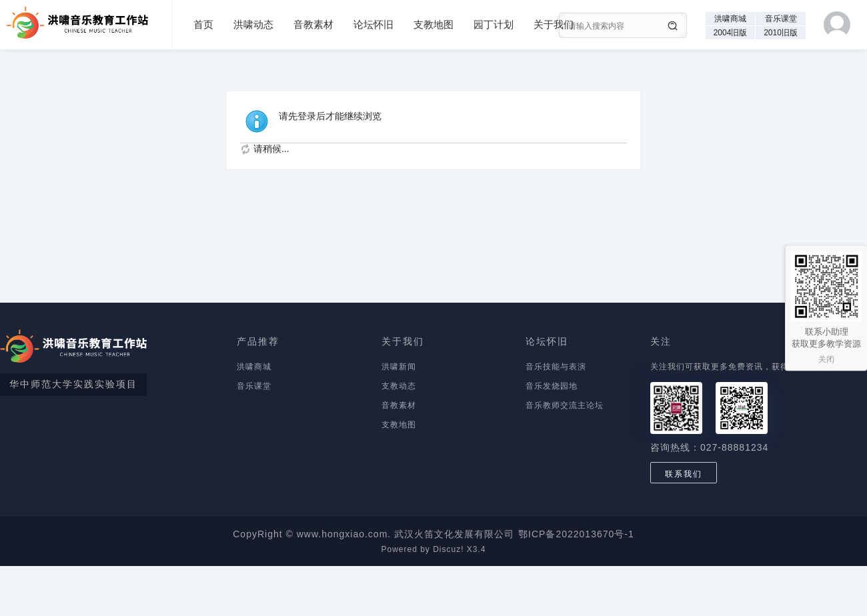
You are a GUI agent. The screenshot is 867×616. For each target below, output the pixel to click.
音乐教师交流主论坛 (565, 405)
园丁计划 (494, 24)
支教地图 (433, 24)
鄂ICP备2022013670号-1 (576, 534)
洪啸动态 (253, 24)
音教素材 (313, 24)
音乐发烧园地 (552, 386)
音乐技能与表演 (556, 367)
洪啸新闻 (399, 367)
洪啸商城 (730, 19)
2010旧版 (781, 33)
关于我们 (554, 24)
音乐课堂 (781, 19)
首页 (203, 24)
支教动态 (399, 386)
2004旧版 (731, 33)
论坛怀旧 (373, 24)
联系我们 (684, 474)
